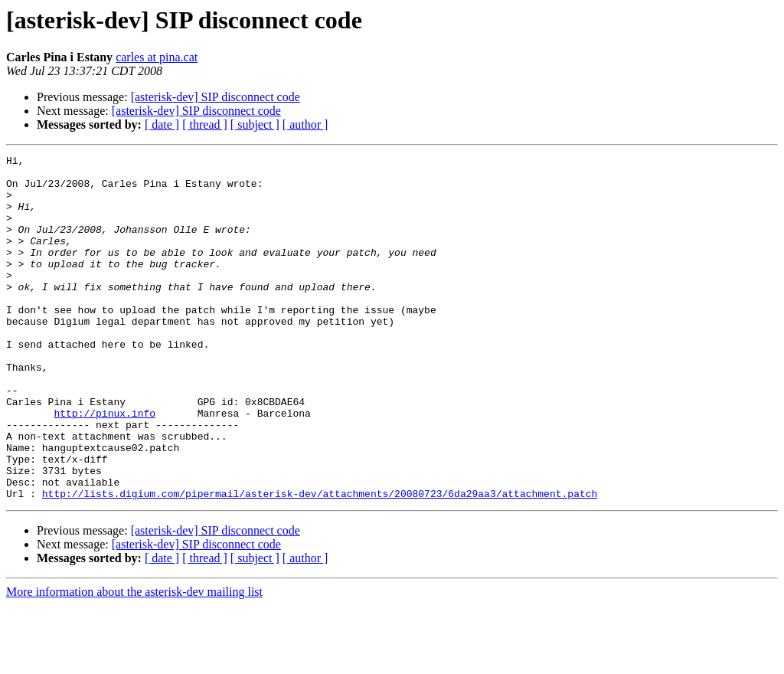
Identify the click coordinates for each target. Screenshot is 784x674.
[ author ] (305, 124)
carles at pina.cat (157, 57)
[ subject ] (255, 124)
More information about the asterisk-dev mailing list (134, 661)
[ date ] (162, 124)
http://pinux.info (105, 466)
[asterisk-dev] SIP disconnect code (216, 97)
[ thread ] (205, 124)
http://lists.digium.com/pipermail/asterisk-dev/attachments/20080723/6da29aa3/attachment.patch (320, 562)
